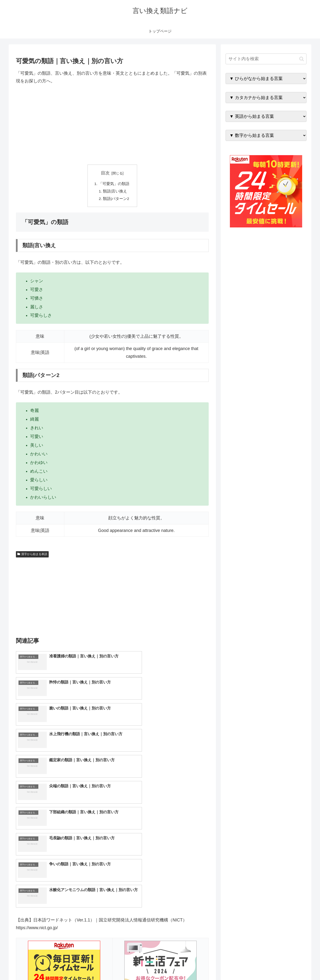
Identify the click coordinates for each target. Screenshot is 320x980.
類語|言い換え (115, 192)
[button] (302, 59)
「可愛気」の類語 (114, 184)
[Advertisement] (112, 125)
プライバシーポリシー (290, 965)
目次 (105, 173)
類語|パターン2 (116, 199)
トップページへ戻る (253, 965)
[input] (266, 59)
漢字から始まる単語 (32, 555)
